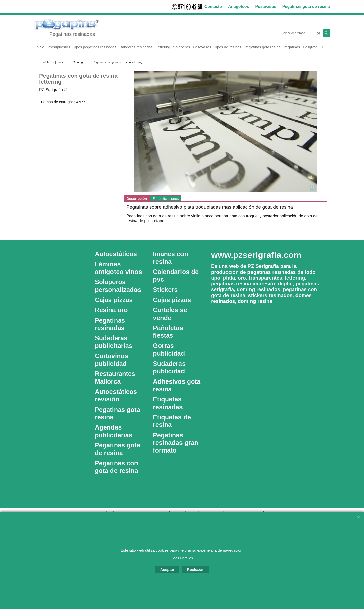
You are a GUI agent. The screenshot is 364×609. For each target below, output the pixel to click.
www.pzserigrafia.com (256, 255)
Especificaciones (166, 199)
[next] (328, 47)
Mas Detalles (183, 558)
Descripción (137, 199)
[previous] (323, 47)
